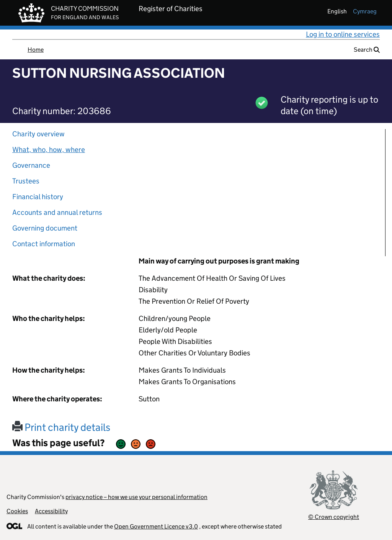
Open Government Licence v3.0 (156, 526)
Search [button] (367, 50)
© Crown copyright (334, 517)
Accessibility (51, 511)
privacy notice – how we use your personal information (136, 497)
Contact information (44, 244)
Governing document (45, 228)
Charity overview (38, 134)
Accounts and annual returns (57, 212)
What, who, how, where (49, 150)
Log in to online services (343, 34)
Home (36, 50)
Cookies (17, 511)
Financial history (38, 197)
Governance (31, 165)
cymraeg (365, 11)
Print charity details (61, 427)
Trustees (26, 181)
